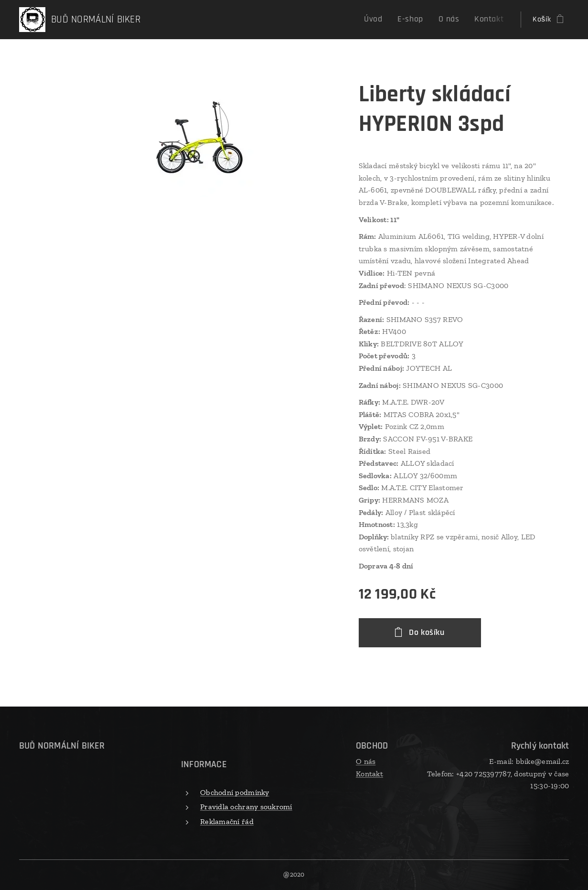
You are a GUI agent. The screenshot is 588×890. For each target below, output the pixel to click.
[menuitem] (385, 20)
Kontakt (369, 773)
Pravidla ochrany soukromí (246, 807)
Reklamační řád (227, 821)
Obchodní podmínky (235, 792)
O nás (366, 761)
